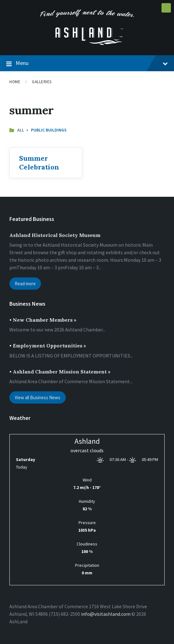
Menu (87, 63)
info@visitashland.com (106, 614)
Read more (25, 284)
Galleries (42, 82)
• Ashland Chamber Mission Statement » (60, 372)
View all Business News (38, 397)
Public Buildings (49, 130)
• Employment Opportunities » (48, 346)
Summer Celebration (39, 163)
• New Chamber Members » (43, 320)
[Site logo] (87, 43)
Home (15, 82)
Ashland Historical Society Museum (55, 235)
